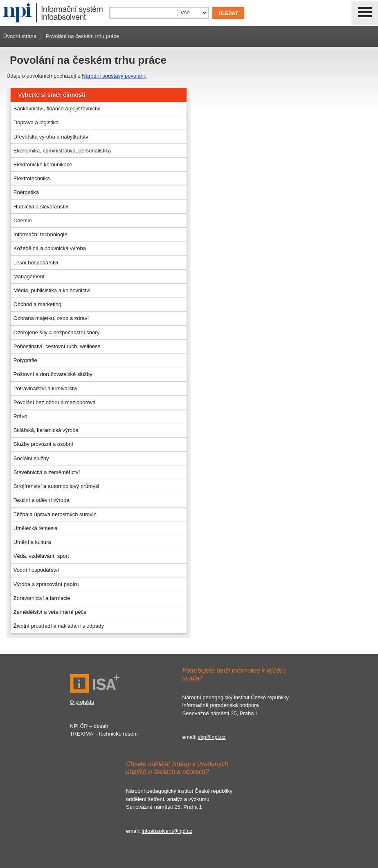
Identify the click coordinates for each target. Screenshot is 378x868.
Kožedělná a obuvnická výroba (50, 248)
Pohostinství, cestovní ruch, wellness (57, 346)
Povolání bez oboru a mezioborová (55, 402)
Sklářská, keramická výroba (46, 430)
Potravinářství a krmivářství (46, 388)
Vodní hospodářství (36, 570)
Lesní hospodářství (36, 263)
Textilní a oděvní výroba (42, 500)
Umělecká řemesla (36, 528)
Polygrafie (25, 360)
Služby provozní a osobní (43, 444)
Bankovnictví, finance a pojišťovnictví (57, 108)
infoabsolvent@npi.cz (167, 831)
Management (29, 276)
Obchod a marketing (37, 304)
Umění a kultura (32, 542)
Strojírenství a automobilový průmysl (56, 486)
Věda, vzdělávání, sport (41, 556)
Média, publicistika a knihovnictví (52, 290)
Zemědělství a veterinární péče (50, 612)
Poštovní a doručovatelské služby (53, 374)
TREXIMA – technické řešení (104, 734)
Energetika (26, 192)
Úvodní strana (20, 36)
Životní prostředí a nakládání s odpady (59, 626)
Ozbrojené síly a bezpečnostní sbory (56, 332)
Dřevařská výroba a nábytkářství (52, 137)
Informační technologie (40, 234)
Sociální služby (31, 458)
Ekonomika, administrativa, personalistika (62, 151)
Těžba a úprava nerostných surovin (55, 514)
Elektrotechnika (32, 178)
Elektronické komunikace (43, 164)
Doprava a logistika (36, 122)
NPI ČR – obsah (89, 726)
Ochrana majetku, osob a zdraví (51, 318)
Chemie (23, 220)
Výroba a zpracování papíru (46, 584)
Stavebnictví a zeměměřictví (47, 472)
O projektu (82, 702)
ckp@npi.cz (212, 737)
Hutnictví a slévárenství (41, 207)
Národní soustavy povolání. (114, 76)
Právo (20, 416)
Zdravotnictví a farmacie (42, 598)
